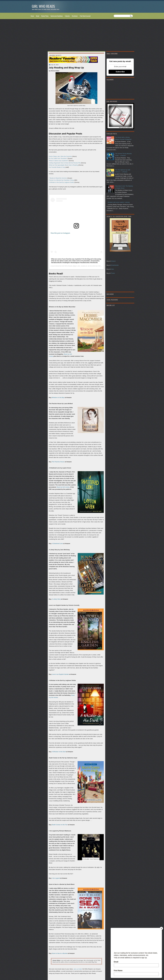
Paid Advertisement (85, 16)
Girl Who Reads (43, 6)
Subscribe (120, 72)
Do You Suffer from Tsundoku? (58, 158)
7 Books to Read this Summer (58, 178)
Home (32, 16)
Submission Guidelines (57, 16)
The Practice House (58, 462)
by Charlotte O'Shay (61, 180)
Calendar (67, 16)
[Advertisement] (82, 36)
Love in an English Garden (60, 674)
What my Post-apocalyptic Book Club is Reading (63, 165)
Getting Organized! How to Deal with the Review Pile (65, 163)
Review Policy (45, 16)
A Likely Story (56, 599)
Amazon (113, 261)
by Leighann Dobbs (61, 182)
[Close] (161, 928)
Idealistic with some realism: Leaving (119, 202)
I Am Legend (56, 878)
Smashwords (115, 265)
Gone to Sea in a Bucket (60, 953)
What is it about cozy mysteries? (59, 161)
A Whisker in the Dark (59, 752)
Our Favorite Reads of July (57, 167)
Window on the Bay (58, 397)
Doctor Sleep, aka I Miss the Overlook (60, 156)
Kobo (112, 269)
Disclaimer (75, 16)
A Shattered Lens (57, 544)
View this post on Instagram (60, 233)
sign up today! (78, 969)
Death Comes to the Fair (60, 825)
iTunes (113, 273)
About (38, 16)
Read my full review (63, 487)
